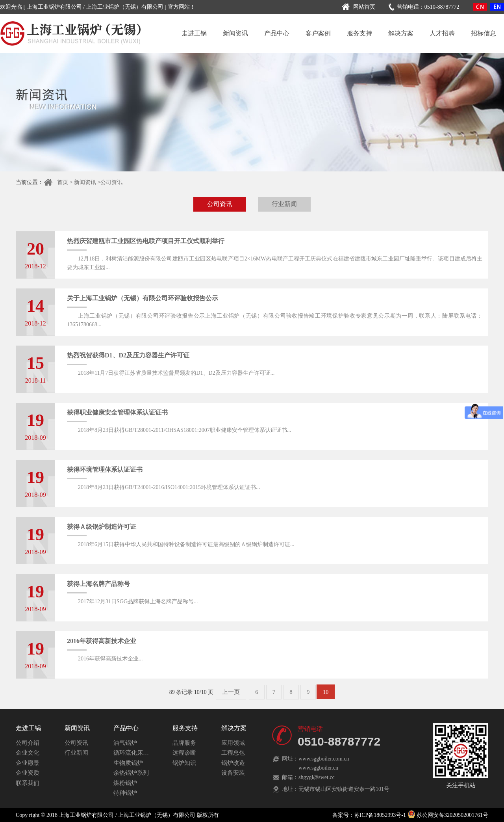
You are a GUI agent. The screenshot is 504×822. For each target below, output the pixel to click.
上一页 (231, 692)
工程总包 (233, 753)
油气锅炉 (125, 743)
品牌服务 (184, 743)
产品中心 (277, 33)
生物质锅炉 (128, 763)
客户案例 (318, 33)
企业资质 (28, 773)
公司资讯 (111, 182)
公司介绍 (28, 743)
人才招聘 (442, 33)
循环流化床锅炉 (134, 753)
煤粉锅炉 (125, 783)
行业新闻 (284, 204)
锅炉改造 (233, 763)
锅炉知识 (184, 763)
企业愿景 (28, 763)
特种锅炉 (125, 793)
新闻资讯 (235, 33)
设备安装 (233, 773)
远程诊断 (184, 753)
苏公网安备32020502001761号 (448, 815)
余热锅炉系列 (131, 773)
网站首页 (357, 7)
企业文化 (28, 753)
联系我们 (28, 783)
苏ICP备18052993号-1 (380, 815)
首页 (56, 182)
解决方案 (401, 33)
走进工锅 (194, 33)
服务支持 (359, 33)
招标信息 (484, 33)
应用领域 (233, 743)
